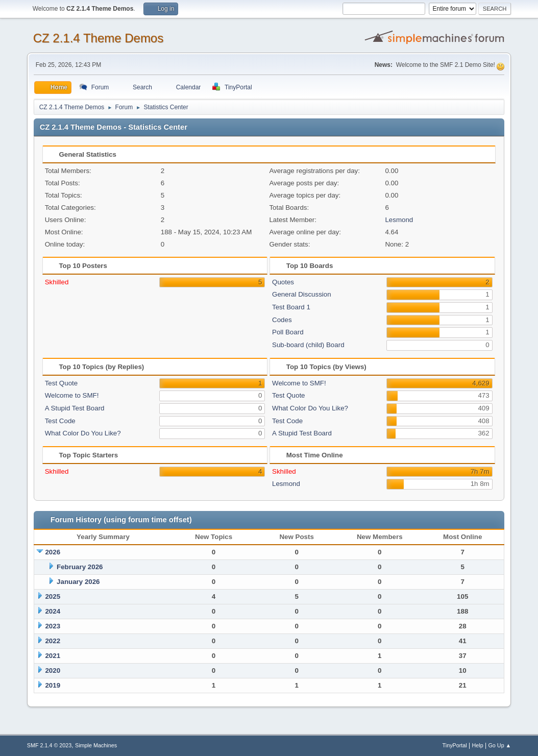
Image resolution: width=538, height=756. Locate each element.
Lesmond (399, 220)
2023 (53, 626)
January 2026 (78, 582)
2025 (53, 596)
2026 (53, 552)
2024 (53, 611)
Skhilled (57, 282)
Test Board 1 (291, 307)
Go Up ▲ (499, 745)
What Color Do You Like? (83, 433)
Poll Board (288, 332)
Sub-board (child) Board (308, 345)
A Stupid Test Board (75, 408)
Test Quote (61, 383)
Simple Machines (96, 745)
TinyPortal (455, 745)
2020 (53, 670)
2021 (53, 656)
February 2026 (80, 567)
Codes (282, 320)
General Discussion (302, 294)
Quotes (283, 282)
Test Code (60, 421)
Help (478, 745)
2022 (53, 641)
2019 (53, 685)
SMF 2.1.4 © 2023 (50, 745)
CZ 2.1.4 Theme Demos (99, 38)
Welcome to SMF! (72, 395)
